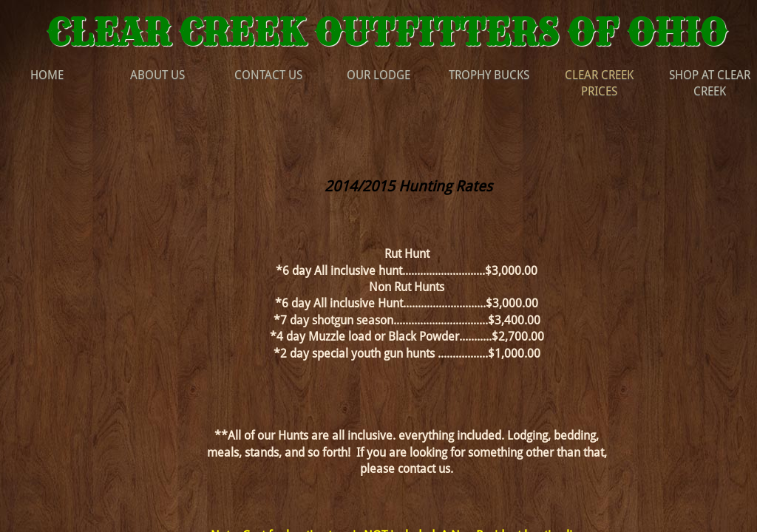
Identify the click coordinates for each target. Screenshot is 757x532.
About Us (157, 75)
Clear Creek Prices (599, 83)
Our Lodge (378, 75)
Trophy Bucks (489, 75)
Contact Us (268, 75)
